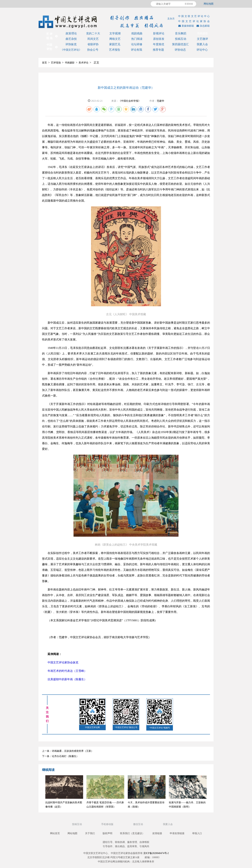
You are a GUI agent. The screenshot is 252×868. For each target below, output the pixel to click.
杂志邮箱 (203, 26)
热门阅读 (137, 39)
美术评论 (83, 63)
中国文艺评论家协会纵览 (63, 662)
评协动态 (180, 50)
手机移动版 (108, 824)
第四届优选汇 (180, 44)
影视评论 (159, 33)
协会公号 (93, 50)
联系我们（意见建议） (132, 833)
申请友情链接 (177, 833)
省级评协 (93, 44)
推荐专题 (158, 50)
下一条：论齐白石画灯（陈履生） (60, 756)
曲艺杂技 (71, 39)
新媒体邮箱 (186, 26)
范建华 (160, 101)
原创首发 (159, 39)
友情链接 (157, 833)
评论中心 (202, 50)
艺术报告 (115, 50)
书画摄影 (202, 33)
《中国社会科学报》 (130, 101)
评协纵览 (71, 44)
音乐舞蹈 (181, 33)
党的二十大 (93, 33)
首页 (44, 63)
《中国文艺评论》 (71, 50)
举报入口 (197, 833)
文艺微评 (202, 39)
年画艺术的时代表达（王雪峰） (67, 671)
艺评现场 (56, 63)
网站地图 (209, 4)
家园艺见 (115, 44)
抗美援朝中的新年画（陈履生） (67, 679)
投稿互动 (181, 39)
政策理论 (71, 33)
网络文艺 (115, 39)
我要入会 (202, 44)
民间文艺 (93, 39)
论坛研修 (137, 44)
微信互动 (138, 824)
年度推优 (159, 44)
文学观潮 (115, 33)
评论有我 (136, 50)
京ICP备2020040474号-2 (156, 853)
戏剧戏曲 (137, 33)
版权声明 (107, 833)
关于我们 (90, 833)
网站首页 (55, 833)
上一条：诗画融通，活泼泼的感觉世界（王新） (68, 751)
